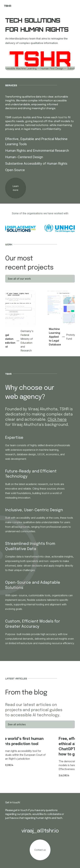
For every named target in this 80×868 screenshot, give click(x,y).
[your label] (16, 188)
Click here (57, 420)
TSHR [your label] (7, 6)
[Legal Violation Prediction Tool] (18, 323)
